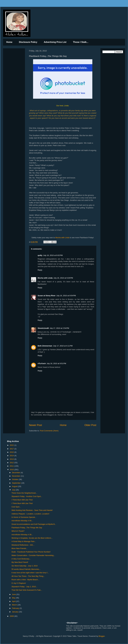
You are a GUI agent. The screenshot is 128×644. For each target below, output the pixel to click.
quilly (40, 255)
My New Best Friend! (20, 562)
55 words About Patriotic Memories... (26, 569)
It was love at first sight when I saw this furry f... (30, 573)
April (14, 601)
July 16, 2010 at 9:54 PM (66, 296)
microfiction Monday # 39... (22, 535)
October (15, 479)
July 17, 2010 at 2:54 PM (59, 328)
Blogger (102, 636)
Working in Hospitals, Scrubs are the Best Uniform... (32, 538)
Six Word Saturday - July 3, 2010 (25, 566)
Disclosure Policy (28, 42)
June (14, 594)
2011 (12, 466)
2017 (12, 449)
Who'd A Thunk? (18, 531)
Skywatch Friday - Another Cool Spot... (27, 496)
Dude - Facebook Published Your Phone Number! (31, 552)
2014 (12, 456)
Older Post (90, 425)
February (16, 608)
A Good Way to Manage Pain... (24, 541)
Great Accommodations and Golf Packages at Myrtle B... (34, 524)
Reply (40, 270)
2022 (12, 445)
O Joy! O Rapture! (19, 583)
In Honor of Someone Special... (24, 517)
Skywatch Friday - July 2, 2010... (24, 587)
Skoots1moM (43, 328)
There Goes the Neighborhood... (24, 493)
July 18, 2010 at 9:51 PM (56, 363)
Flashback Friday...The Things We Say (27, 528)
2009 (12, 616)
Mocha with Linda (62, 238)
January (15, 612)
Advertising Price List (55, 42)
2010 (12, 470)
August (15, 486)
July (14, 490)
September (17, 483)
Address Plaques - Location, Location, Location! (30, 514)
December (16, 473)
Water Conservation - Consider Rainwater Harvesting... (33, 555)
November (16, 476)
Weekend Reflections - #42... (23, 545)
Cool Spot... (16, 507)
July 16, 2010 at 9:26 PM (63, 278)
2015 (12, 452)
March (15, 605)
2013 (12, 459)
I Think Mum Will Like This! (22, 500)
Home (9, 42)
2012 (12, 463)
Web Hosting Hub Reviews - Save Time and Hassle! (32, 510)
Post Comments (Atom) (49, 431)
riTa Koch (42, 363)
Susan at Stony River (47, 296)
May (14, 598)
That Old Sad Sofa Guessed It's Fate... (27, 590)
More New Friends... (20, 548)
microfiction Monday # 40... (22, 521)
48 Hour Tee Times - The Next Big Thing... (28, 576)
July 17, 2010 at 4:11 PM (63, 346)
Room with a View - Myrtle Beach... (25, 580)
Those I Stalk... (81, 42)
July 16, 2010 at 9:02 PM (53, 255)
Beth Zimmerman (45, 346)
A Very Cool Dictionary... (21, 559)
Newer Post (36, 425)
